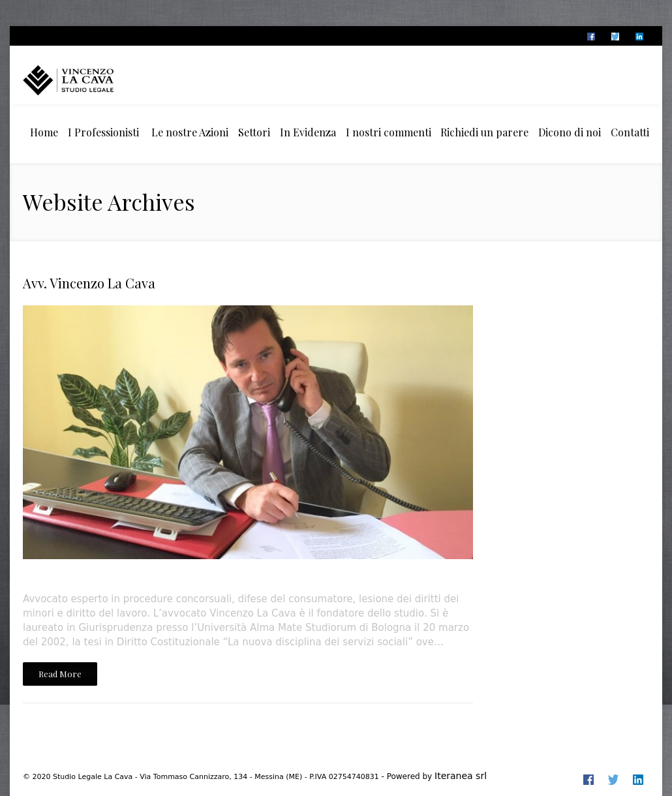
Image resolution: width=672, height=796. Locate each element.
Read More (60, 674)
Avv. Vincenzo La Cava (89, 283)
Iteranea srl (461, 776)
